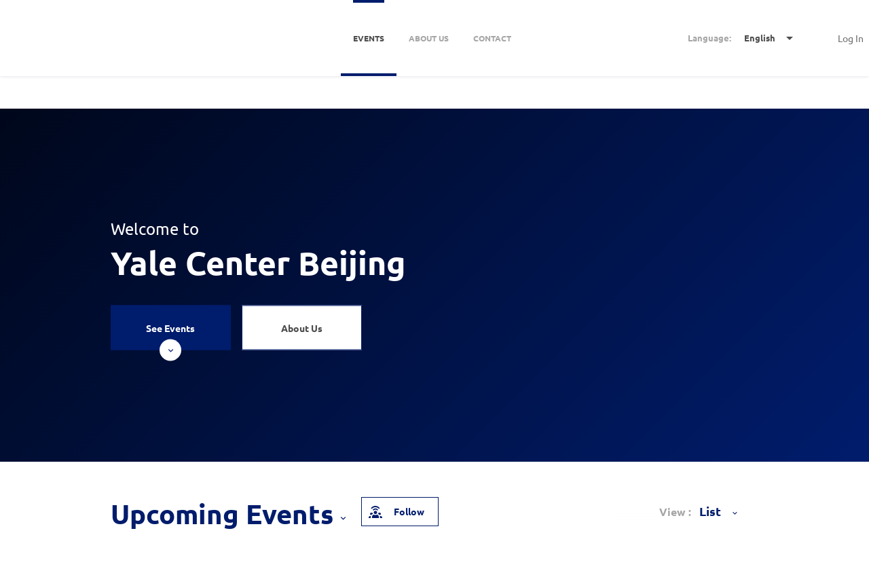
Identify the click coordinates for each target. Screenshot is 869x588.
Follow (396, 511)
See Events (170, 335)
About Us (302, 327)
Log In (851, 38)
